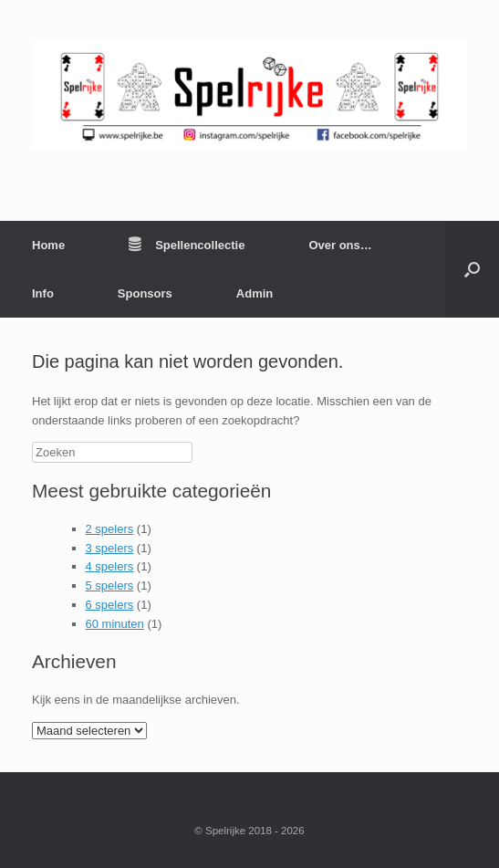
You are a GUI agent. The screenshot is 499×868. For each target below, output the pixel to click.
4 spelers (110, 566)
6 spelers (110, 605)
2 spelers (110, 529)
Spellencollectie (187, 245)
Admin (255, 293)
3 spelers (110, 548)
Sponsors (145, 293)
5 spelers (110, 586)
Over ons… (340, 245)
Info (43, 293)
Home (48, 245)
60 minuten (115, 624)
